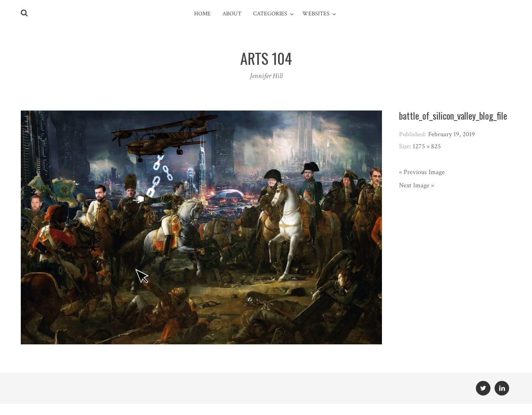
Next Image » (416, 185)
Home (202, 14)
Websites (316, 14)
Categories (270, 14)
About (232, 14)
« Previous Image (422, 172)
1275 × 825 (427, 146)
